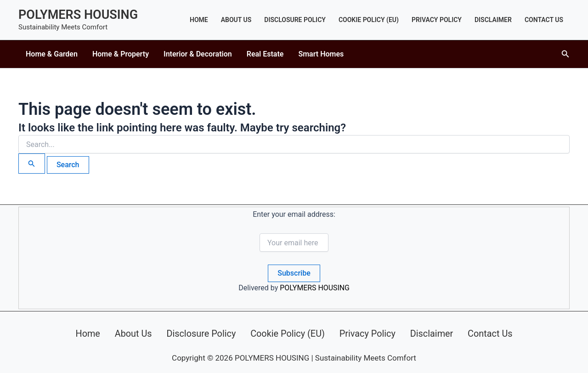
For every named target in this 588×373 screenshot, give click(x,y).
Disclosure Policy (295, 20)
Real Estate (265, 54)
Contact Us (544, 20)
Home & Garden (52, 54)
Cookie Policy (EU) (369, 20)
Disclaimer (493, 20)
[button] (565, 54)
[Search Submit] (32, 164)
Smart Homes (321, 54)
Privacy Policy (437, 20)
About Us (236, 20)
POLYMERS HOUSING (78, 15)
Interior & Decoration (198, 54)
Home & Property (121, 54)
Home (199, 20)
